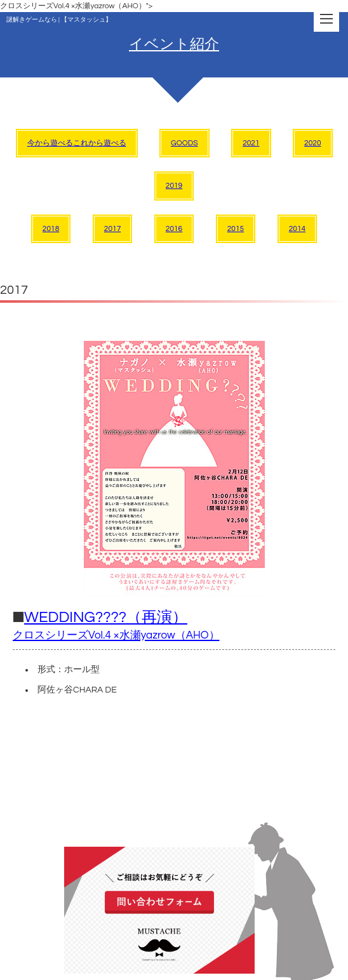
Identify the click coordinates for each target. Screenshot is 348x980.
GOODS (184, 143)
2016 (174, 229)
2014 (297, 229)
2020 (312, 143)
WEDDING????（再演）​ (116, 625)
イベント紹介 (174, 44)
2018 (51, 229)
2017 (112, 229)
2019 (174, 186)
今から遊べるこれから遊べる (77, 143)
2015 (236, 229)
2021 (251, 143)
